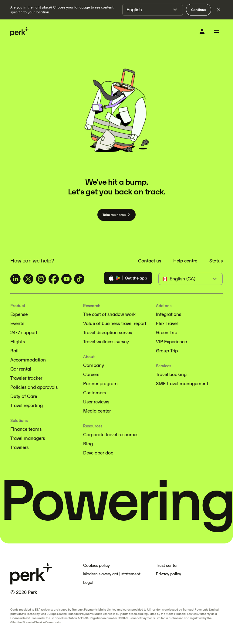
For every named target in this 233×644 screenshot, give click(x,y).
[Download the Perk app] (128, 279)
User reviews (96, 402)
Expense (19, 314)
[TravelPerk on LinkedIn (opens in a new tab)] (15, 279)
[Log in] (202, 31)
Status (216, 261)
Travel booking (171, 374)
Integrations (169, 314)
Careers (91, 374)
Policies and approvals (34, 387)
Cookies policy (96, 565)
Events (17, 323)
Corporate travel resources (111, 435)
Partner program (100, 384)
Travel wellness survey (106, 342)
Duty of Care (24, 396)
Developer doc (98, 453)
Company (94, 365)
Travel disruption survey (108, 332)
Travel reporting (27, 405)
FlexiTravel (167, 323)
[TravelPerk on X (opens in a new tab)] (28, 279)
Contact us (150, 261)
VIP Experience (171, 342)
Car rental (21, 369)
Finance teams (26, 429)
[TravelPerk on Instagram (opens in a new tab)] (41, 279)
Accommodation (28, 360)
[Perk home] (19, 32)
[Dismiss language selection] (218, 10)
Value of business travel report (115, 323)
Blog (88, 444)
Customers (95, 393)
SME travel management (182, 384)
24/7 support (24, 332)
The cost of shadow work (109, 314)
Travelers (19, 447)
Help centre (185, 261)
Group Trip (167, 351)
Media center (97, 411)
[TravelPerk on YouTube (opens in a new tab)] (66, 279)
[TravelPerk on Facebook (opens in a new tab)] (54, 279)
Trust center (167, 565)
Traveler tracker (26, 378)
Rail (14, 351)
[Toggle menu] (217, 32)
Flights (18, 342)
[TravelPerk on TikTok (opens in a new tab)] (79, 279)
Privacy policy (169, 574)
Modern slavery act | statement (112, 574)
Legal (88, 582)
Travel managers (28, 438)
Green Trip (167, 332)
